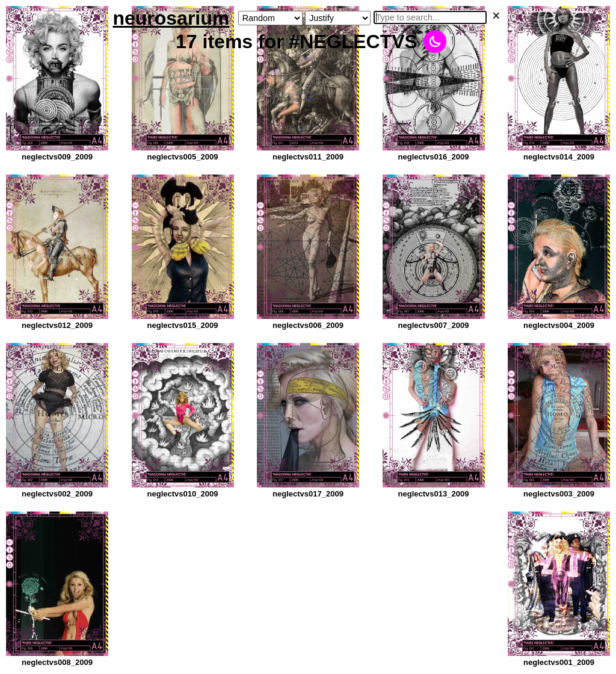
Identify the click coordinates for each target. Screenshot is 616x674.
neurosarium (171, 18)
